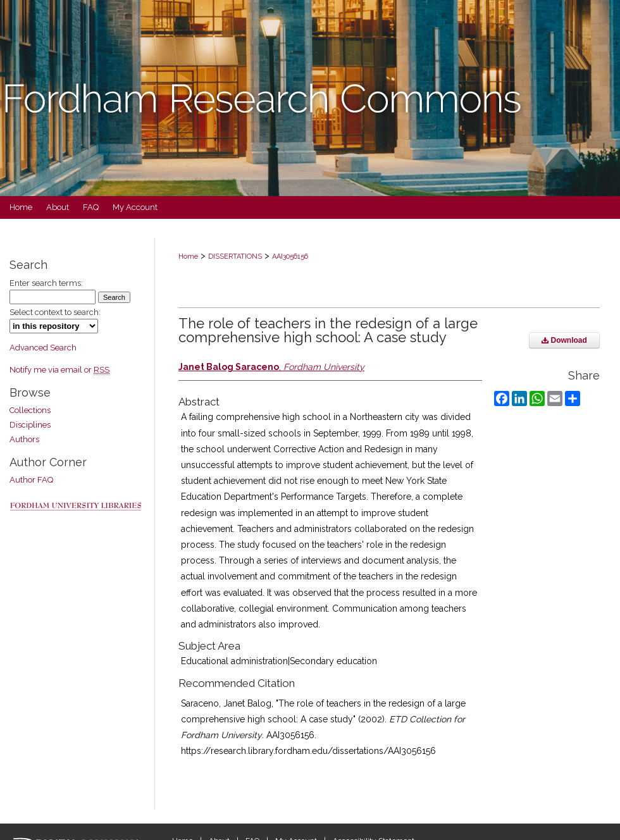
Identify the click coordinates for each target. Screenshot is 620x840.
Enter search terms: (46, 283)
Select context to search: (55, 312)
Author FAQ (31, 480)
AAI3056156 (290, 256)
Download (564, 340)
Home (188, 256)
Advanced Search (43, 348)
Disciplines (30, 425)
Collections (30, 410)
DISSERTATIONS (235, 256)
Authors (24, 439)
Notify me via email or (59, 370)
